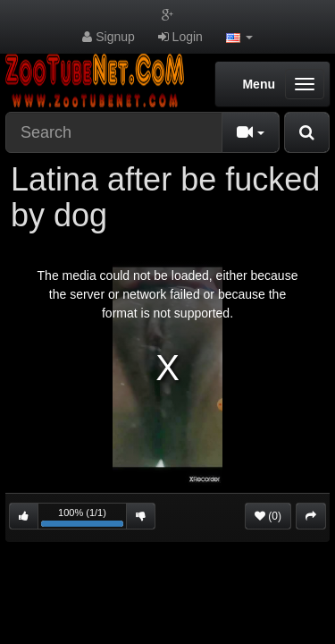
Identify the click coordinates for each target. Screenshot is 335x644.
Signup (108, 37)
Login (180, 37)
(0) (268, 516)
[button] (239, 37)
